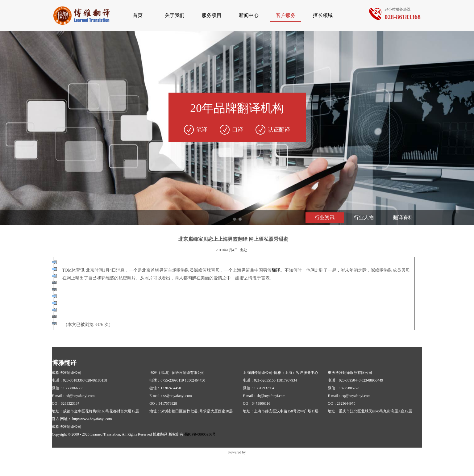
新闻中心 (249, 15)
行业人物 (364, 217)
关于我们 (175, 15)
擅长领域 (323, 15)
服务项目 (212, 15)
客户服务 (286, 15)
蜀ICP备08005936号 (200, 434)
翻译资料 (403, 217)
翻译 (276, 270)
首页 (138, 15)
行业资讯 (325, 217)
